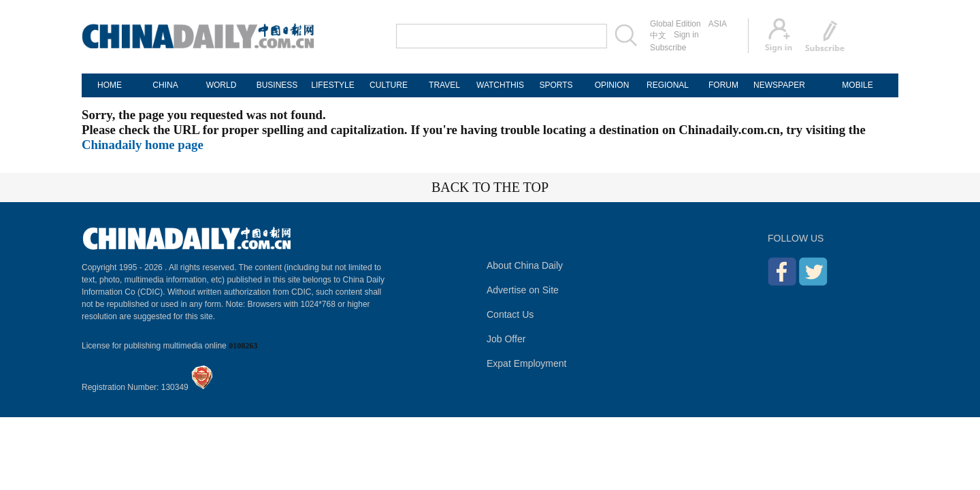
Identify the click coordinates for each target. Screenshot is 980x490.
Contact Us (510, 314)
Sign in (686, 35)
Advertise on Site (523, 290)
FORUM (723, 85)
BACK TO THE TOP (490, 187)
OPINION (612, 85)
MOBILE (857, 85)
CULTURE (389, 85)
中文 (658, 35)
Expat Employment (527, 363)
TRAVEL (444, 85)
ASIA (718, 24)
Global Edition (675, 24)
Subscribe (668, 48)
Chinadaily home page (143, 145)
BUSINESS (277, 85)
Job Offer (506, 339)
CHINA (165, 85)
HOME (110, 85)
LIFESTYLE (332, 85)
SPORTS (556, 85)
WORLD (222, 85)
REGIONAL (668, 85)
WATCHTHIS (500, 85)
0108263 (243, 346)
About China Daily (525, 265)
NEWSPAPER (779, 85)
